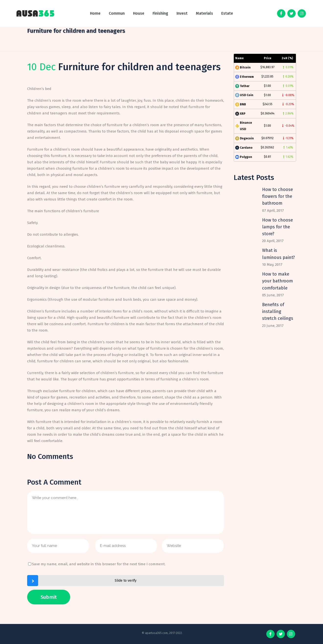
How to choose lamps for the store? (278, 227)
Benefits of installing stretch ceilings (278, 312)
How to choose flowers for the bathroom (278, 196)
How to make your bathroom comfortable (278, 281)
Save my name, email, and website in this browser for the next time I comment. (99, 564)
